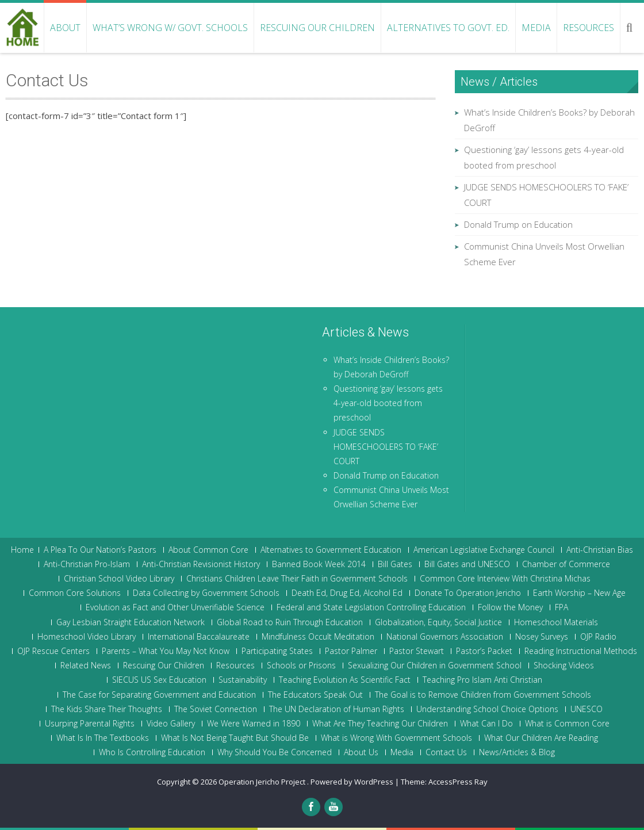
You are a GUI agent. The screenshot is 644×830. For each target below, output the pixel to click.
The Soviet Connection (216, 709)
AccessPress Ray (458, 782)
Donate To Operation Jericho (468, 593)
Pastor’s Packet (484, 651)
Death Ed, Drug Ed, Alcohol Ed (347, 593)
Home (22, 550)
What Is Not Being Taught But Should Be (235, 738)
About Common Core (208, 550)
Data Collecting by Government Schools (206, 593)
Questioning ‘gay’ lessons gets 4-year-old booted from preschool (388, 403)
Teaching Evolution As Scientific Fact (345, 680)
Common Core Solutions (75, 593)
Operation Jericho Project (263, 782)
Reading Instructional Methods (581, 651)
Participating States (277, 651)
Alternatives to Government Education (331, 550)
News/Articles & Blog (517, 752)
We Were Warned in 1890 (254, 724)
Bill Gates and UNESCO (467, 564)
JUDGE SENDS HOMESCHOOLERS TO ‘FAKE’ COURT (386, 447)
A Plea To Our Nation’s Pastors (100, 550)
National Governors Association (445, 637)
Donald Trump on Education (518, 224)
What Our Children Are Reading (541, 738)
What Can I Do (486, 724)
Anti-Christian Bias (600, 550)
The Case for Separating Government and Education (159, 695)
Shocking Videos (564, 665)
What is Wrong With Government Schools (396, 738)
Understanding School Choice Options (487, 709)
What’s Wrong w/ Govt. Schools (170, 28)
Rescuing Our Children (317, 28)
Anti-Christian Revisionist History (201, 564)
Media (536, 28)
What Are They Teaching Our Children (380, 724)
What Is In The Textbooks (103, 738)
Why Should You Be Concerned (275, 752)
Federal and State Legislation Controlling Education (371, 607)
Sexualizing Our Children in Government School (435, 665)
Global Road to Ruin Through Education (290, 622)
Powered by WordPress (352, 782)
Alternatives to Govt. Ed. (448, 28)
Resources (589, 28)
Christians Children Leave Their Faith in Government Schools (297, 579)
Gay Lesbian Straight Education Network (131, 622)
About (65, 28)
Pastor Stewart (417, 651)
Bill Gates (395, 564)
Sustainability (243, 680)
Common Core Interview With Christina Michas (505, 579)
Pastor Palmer (351, 651)
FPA (561, 607)
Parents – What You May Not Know (166, 651)
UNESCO (586, 709)
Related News (86, 665)
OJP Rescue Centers (53, 651)
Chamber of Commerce (566, 564)
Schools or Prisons (301, 665)
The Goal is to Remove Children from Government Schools (483, 695)
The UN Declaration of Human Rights (337, 709)
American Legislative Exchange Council (484, 550)
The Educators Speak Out (315, 695)
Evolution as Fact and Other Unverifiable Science (175, 607)
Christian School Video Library (119, 579)
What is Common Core (567, 724)
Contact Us (446, 752)
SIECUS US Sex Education (159, 680)
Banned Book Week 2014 (319, 564)
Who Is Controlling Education (152, 752)
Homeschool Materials (556, 622)
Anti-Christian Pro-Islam (87, 564)
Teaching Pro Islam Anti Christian (482, 680)
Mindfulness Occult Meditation (318, 637)
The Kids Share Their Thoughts (107, 709)
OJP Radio (598, 637)
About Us (361, 752)
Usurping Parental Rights (90, 724)
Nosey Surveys (542, 637)
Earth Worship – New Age (579, 593)
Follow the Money (510, 607)
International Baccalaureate (199, 637)
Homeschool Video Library (87, 637)
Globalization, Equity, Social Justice (438, 622)
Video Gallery (171, 724)
